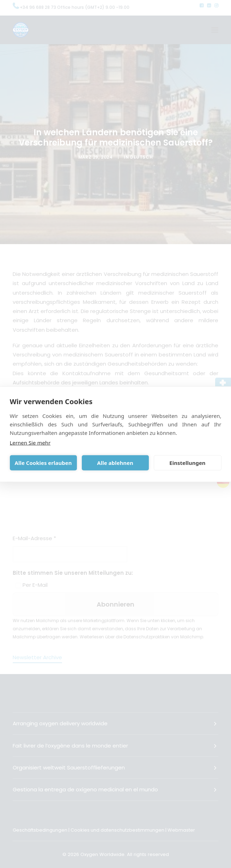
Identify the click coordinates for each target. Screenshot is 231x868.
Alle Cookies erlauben (43, 463)
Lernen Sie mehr (30, 442)
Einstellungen (187, 463)
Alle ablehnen (115, 463)
